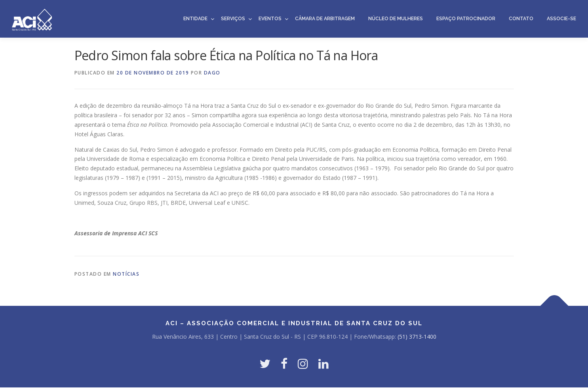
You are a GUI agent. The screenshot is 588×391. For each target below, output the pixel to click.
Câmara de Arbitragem (325, 19)
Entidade (195, 19)
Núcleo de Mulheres (396, 19)
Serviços (233, 19)
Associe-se (561, 19)
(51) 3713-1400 (417, 337)
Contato (521, 19)
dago (212, 73)
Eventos (270, 19)
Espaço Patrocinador (466, 19)
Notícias (126, 274)
